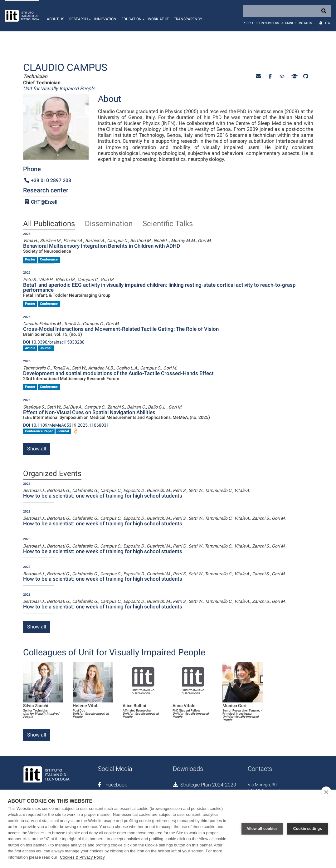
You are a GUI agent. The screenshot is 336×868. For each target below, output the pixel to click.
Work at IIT (158, 19)
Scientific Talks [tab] (168, 224)
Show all (37, 449)
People (248, 23)
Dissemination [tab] (109, 224)
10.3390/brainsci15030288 (54, 342)
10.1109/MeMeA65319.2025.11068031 (66, 425)
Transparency (188, 19)
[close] (326, 792)
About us (56, 19)
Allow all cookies (262, 829)
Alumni (287, 23)
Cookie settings (308, 829)
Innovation (105, 19)
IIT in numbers (268, 23)
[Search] (287, 11)
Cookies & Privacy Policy (82, 857)
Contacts (304, 23)
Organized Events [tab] (52, 474)
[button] (79, 16)
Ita (328, 23)
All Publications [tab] (49, 224)
